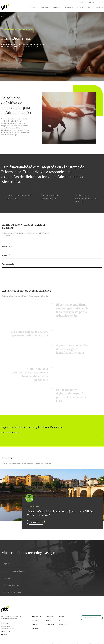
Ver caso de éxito (37, 522)
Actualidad (98, 7)
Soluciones (44, 7)
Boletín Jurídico (83, 2)
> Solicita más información (10, 432)
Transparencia (52, 264)
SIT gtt (7, 564)
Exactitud (52, 255)
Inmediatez (52, 246)
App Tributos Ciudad (13, 592)
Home (3, 17)
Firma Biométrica (19, 17)
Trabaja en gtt (50, 616)
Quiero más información (93, 618)
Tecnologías (68, 7)
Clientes (79, 7)
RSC (88, 7)
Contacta (34, 624)
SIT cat (7, 578)
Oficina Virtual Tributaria (14, 571)
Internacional (57, 7)
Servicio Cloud (50, 624)
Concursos (92, 2)
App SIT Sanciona (12, 585)
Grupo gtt (33, 7)
